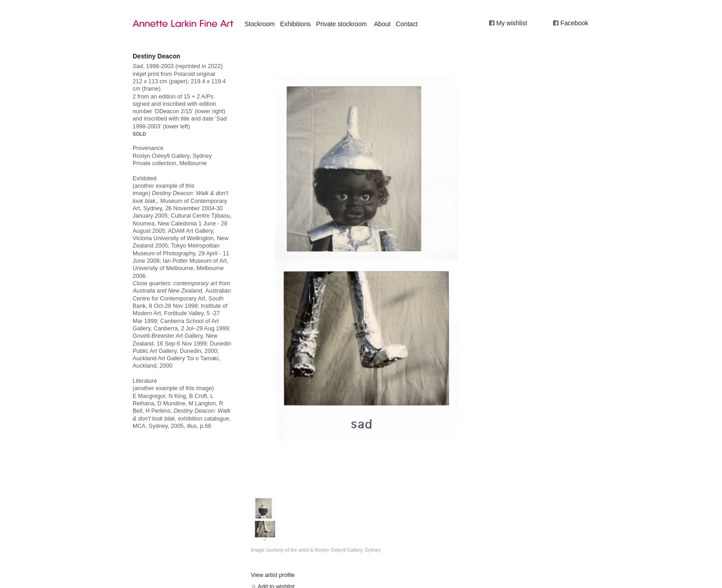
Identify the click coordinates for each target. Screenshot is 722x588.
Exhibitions (295, 24)
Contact (407, 24)
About (382, 24)
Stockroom (260, 24)
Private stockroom (341, 24)
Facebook (574, 23)
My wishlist (512, 23)
